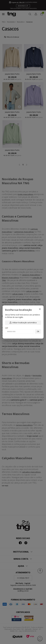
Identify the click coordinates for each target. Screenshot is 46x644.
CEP (7, 328)
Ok (38, 331)
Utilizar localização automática (23, 323)
